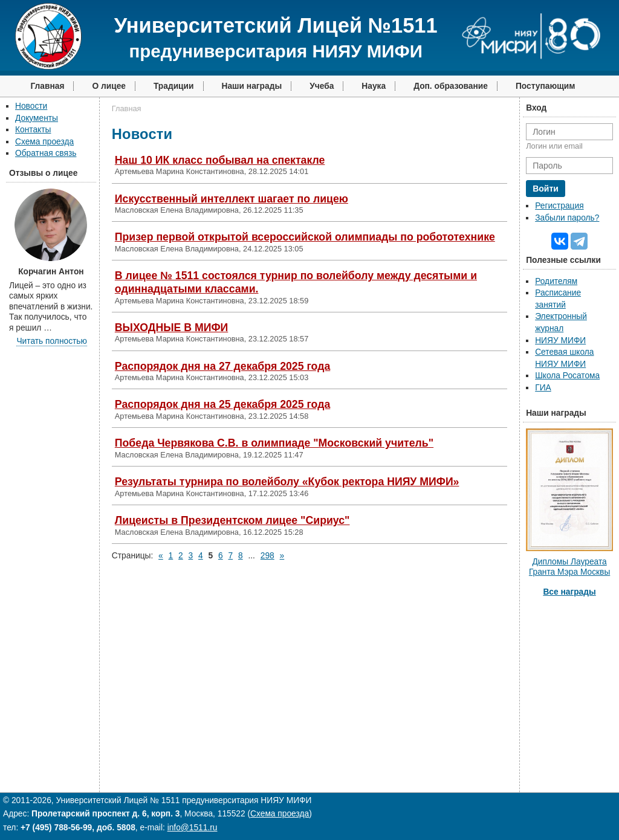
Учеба (322, 86)
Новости (31, 106)
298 (267, 556)
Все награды (569, 592)
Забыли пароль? (567, 218)
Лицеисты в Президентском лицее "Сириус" (232, 520)
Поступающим (546, 86)
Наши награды (252, 86)
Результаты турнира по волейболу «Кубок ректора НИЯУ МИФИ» (287, 482)
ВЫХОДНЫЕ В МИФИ (171, 328)
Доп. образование (451, 86)
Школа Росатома (567, 376)
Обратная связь (46, 153)
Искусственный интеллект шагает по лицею (232, 199)
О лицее (109, 86)
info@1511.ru (193, 828)
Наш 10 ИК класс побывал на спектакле (220, 160)
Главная (47, 86)
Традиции (174, 86)
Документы (37, 118)
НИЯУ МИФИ (560, 341)
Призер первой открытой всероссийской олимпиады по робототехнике (305, 237)
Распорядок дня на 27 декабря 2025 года (222, 366)
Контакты (33, 130)
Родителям (556, 281)
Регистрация (559, 206)
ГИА (543, 388)
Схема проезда (44, 142)
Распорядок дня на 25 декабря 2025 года (222, 404)
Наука (374, 86)
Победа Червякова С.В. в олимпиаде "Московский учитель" (274, 443)
